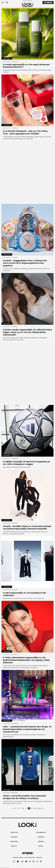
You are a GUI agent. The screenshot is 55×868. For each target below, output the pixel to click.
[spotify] (30, 861)
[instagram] (18, 861)
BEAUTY (14, 846)
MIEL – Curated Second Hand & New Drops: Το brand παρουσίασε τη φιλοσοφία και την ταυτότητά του (27, 729)
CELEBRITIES (41, 832)
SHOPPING (14, 841)
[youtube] (26, 861)
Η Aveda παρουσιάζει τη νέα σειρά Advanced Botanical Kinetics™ (26, 66)
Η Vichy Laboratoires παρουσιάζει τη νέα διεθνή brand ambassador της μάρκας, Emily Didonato (26, 660)
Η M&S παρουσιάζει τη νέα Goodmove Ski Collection (24, 594)
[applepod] (34, 861)
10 (29, 808)
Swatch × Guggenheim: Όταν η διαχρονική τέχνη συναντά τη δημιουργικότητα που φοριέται (25, 263)
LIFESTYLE (14, 832)
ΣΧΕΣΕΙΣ (41, 841)
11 (32, 808)
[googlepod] (37, 861)
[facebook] (14, 861)
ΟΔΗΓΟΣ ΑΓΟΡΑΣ (18, 858)
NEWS (41, 846)
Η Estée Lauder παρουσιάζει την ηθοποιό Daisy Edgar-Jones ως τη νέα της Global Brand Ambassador (27, 332)
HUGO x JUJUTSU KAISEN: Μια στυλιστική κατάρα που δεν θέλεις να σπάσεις (24, 797)
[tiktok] (23, 861)
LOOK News (7, 58)
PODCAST (39, 858)
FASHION (14, 837)
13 (37, 808)
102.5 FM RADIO (30, 858)
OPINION (41, 837)
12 (34, 808)
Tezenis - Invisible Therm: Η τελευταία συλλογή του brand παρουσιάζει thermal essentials (27, 527)
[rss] (41, 861)
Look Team (6, 61)
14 (40, 808)
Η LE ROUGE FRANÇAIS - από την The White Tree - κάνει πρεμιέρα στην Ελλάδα (25, 132)
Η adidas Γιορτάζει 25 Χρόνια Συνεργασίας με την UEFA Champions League (26, 463)
